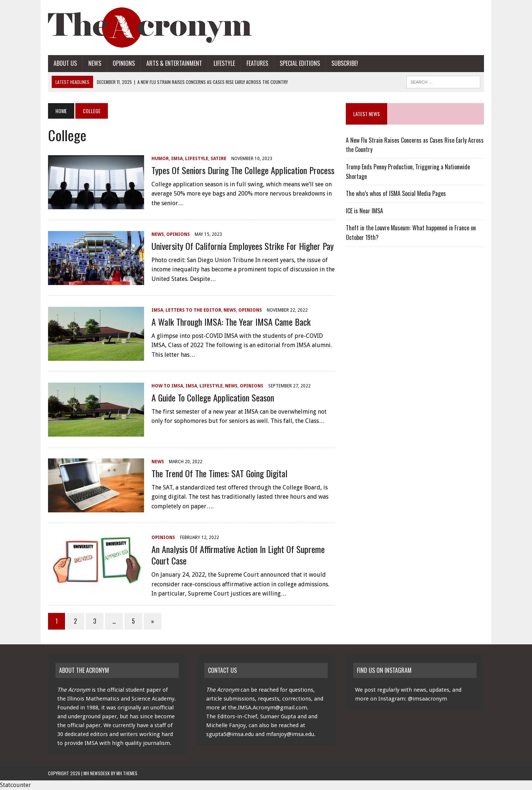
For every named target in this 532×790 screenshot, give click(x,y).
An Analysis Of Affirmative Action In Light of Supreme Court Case (238, 555)
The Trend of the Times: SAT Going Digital (219, 473)
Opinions (124, 63)
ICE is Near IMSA (364, 211)
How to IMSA (167, 386)
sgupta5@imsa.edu (230, 734)
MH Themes (127, 773)
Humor (160, 159)
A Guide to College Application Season (213, 397)
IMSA (177, 159)
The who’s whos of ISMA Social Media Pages (396, 193)
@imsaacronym (427, 699)
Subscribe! (345, 63)
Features (257, 63)
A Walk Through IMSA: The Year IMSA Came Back (231, 322)
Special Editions (300, 63)
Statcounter (16, 785)
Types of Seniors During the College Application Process (243, 170)
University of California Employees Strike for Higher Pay (243, 246)
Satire (219, 159)
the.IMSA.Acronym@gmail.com (267, 708)
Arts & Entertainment (174, 63)
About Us (65, 63)
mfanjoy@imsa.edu (290, 734)
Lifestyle (224, 63)
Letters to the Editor (193, 310)
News (95, 63)
